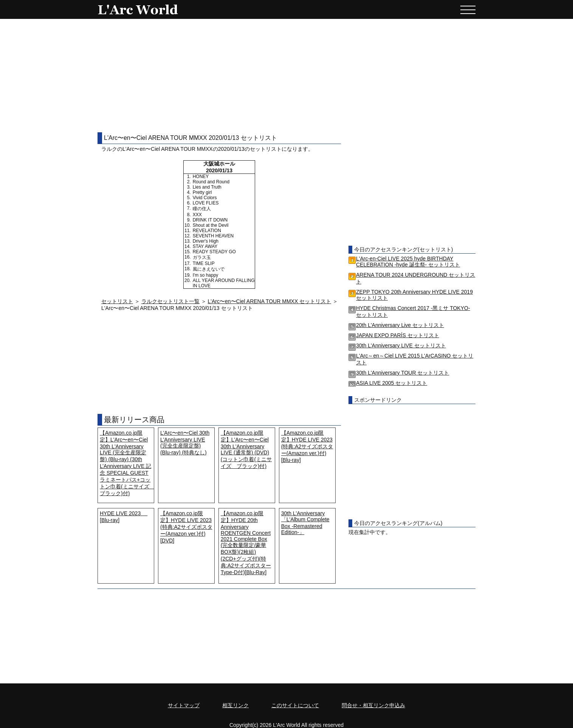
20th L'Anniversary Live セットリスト (400, 325)
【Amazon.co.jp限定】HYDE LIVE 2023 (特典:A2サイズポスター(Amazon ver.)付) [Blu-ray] (307, 446)
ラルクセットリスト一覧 (170, 301)
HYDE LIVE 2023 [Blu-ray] (124, 517)
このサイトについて (295, 705)
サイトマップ (184, 705)
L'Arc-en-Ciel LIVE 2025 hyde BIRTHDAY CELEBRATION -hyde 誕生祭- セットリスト (408, 262)
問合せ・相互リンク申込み (373, 705)
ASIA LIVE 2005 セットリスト (392, 383)
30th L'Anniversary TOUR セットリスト (403, 373)
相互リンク (235, 705)
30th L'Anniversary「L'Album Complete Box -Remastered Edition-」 (305, 523)
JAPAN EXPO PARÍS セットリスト (398, 335)
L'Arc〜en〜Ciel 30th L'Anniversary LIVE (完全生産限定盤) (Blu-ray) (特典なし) (185, 443)
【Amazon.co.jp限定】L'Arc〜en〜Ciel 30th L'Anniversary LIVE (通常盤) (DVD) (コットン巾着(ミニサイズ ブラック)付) (246, 449)
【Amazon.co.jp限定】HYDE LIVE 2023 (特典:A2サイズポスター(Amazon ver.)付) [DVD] (186, 527)
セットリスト (117, 301)
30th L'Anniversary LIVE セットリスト (401, 345)
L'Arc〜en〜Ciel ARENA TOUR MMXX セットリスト (270, 301)
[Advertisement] (286, 76)
